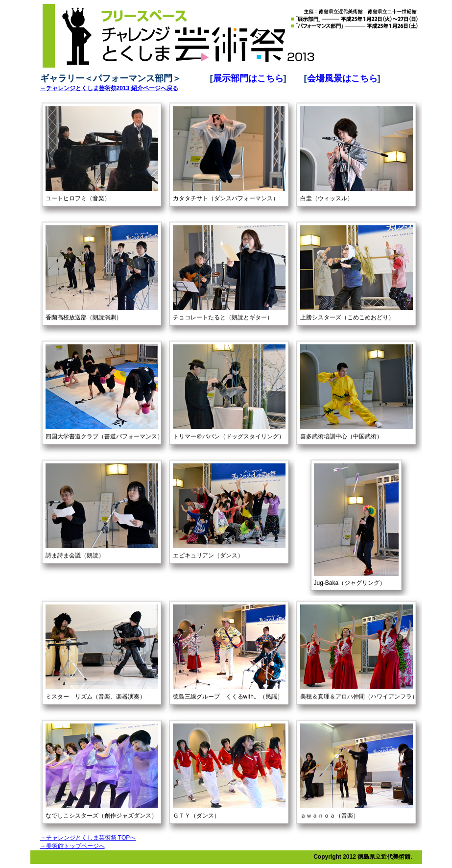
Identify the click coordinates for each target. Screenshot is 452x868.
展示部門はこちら (248, 78)
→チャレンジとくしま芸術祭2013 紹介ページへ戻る (109, 88)
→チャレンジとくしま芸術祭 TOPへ (88, 838)
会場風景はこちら (342, 78)
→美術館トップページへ (72, 846)
